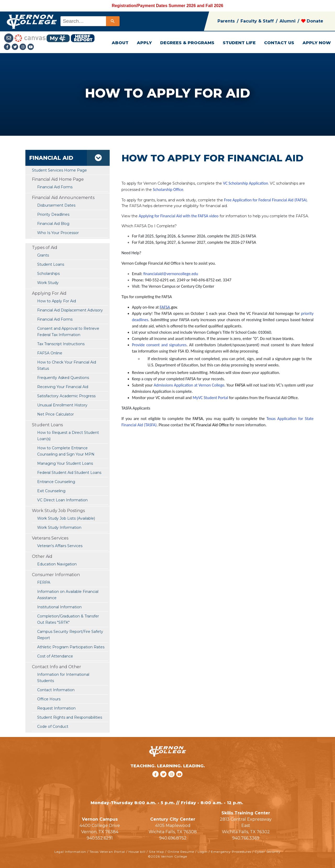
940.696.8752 (173, 838)
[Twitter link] (16, 47)
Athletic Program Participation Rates (71, 647)
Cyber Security (268, 852)
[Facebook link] (8, 47)
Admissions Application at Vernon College (189, 385)
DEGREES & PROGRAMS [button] (187, 43)
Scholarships (48, 274)
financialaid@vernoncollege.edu (171, 274)
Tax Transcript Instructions (61, 344)
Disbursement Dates (56, 205)
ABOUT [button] (120, 43)
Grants (43, 255)
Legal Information (70, 852)
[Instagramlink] (24, 47)
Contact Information (56, 690)
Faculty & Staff (257, 21)
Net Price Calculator (55, 414)
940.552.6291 (100, 838)
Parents (226, 21)
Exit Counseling (51, 491)
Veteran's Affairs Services (60, 546)
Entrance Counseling (56, 482)
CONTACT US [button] (279, 43)
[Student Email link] (9, 38)
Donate (312, 21)
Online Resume (181, 852)
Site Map (157, 852)
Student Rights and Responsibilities (70, 717)
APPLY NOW (317, 43)
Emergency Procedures (231, 852)
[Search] (113, 21)
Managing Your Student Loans (65, 463)
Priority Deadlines (53, 214)
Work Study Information (59, 527)
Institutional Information (59, 607)
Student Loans (51, 264)
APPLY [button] (144, 43)
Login (203, 852)
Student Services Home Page (59, 170)
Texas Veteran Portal (107, 852)
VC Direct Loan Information (62, 500)
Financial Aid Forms (55, 319)
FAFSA (165, 307)
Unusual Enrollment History (62, 405)
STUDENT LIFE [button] (239, 43)
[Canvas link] (30, 38)
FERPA (44, 582)
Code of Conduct (53, 727)
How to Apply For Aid (57, 301)
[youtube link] (31, 47)
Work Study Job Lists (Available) (66, 518)
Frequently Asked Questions (63, 378)
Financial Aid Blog (53, 224)
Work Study (48, 283)
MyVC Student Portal (210, 398)
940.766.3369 (246, 838)
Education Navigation (57, 564)
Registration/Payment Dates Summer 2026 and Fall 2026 (167, 6)
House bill (137, 852)
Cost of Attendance (55, 656)
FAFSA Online (50, 353)
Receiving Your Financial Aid (63, 387)
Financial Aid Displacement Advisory (70, 310)
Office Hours (49, 699)
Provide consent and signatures (159, 345)
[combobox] (90, 21)
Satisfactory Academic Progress (66, 396)
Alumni (287, 21)
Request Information (56, 708)
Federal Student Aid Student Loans (69, 473)
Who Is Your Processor (58, 233)
